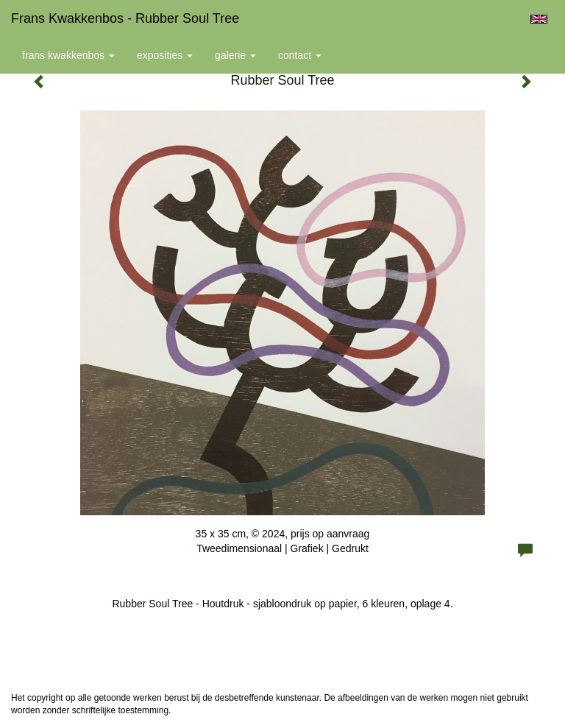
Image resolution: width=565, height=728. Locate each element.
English (539, 19)
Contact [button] (300, 55)
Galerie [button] (235, 55)
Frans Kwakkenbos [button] (68, 55)
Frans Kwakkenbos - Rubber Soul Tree (125, 18)
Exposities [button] (165, 55)
